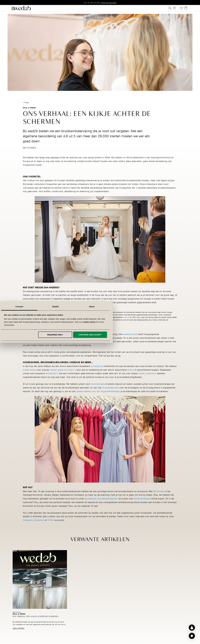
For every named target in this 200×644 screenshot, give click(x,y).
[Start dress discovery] (192, 628)
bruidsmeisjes (98, 389)
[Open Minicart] (187, 9)
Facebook (39, 525)
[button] (192, 636)
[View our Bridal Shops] (176, 9)
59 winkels (159, 496)
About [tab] (136, 307)
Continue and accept (134, 335)
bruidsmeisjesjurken (108, 503)
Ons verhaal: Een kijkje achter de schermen (36, 622)
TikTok (51, 525)
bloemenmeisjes (142, 503)
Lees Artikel (18, 633)
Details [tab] (100, 307)
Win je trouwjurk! (100, 3)
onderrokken (29, 375)
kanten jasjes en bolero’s (63, 375)
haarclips (151, 378)
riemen (142, 378)
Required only (100, 335)
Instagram (28, 525)
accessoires (97, 371)
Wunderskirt (52, 378)
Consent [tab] (64, 307)
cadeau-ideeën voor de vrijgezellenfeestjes (98, 396)
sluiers (131, 375)
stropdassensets (110, 392)
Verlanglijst (181, 9)
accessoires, (91, 503)
